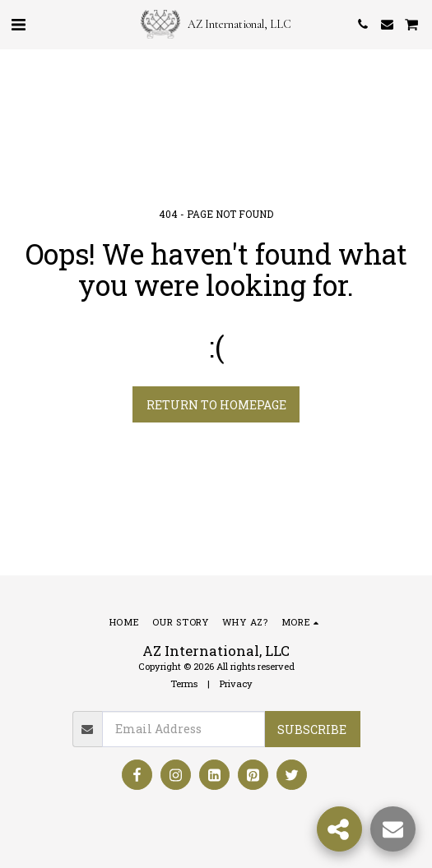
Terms (184, 683)
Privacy (236, 683)
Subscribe (312, 729)
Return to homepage (216, 405)
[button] (18, 24)
